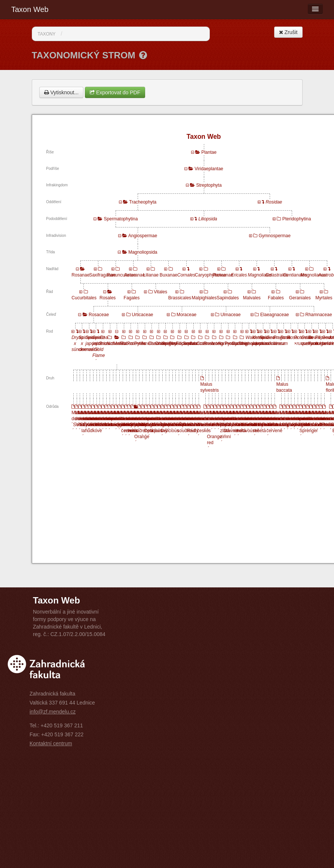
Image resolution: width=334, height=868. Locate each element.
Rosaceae (99, 315)
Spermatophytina (121, 219)
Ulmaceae (230, 315)
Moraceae (186, 315)
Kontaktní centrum (51, 743)
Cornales (186, 275)
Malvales (252, 298)
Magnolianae (314, 275)
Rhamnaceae (318, 315)
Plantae (209, 152)
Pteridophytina (297, 219)
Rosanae (80, 275)
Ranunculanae (121, 275)
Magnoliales (260, 275)
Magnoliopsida (143, 252)
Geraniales (300, 298)
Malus (119, 343)
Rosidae (274, 202)
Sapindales (228, 298)
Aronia (217, 343)
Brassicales (180, 298)
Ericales (239, 275)
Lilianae (151, 275)
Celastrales (277, 275)
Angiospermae (143, 236)
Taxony (47, 34)
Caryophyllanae (210, 275)
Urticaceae (142, 315)
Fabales (276, 298)
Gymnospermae (275, 236)
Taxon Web (30, 9)
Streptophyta (209, 185)
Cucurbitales (84, 298)
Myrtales (324, 298)
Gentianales (295, 275)
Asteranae (135, 275)
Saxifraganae (102, 275)
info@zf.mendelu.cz (53, 712)
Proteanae (223, 275)
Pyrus (140, 343)
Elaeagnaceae (275, 315)
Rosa (209, 343)
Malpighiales (204, 298)
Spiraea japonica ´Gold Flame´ (101, 349)
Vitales (160, 292)
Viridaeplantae (209, 169)
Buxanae (168, 275)
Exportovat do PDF (115, 92)
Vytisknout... (62, 92)
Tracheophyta (143, 202)
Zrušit (288, 32)
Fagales (132, 298)
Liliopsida (208, 219)
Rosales (108, 298)
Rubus (127, 343)
